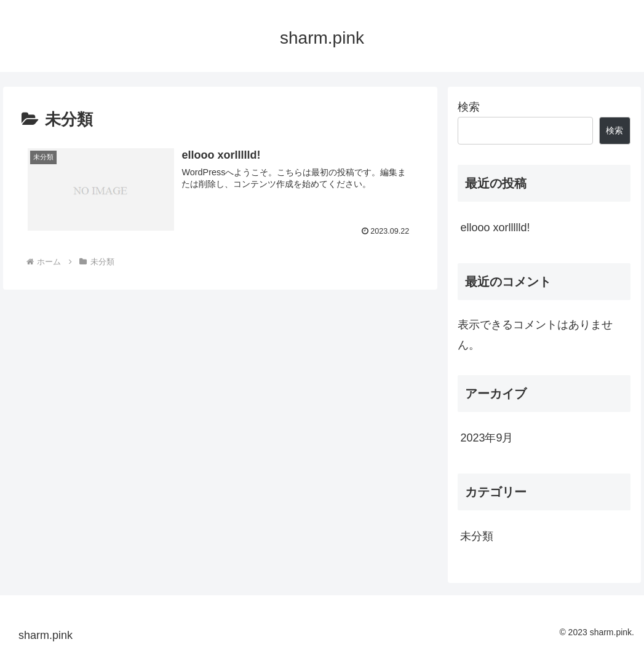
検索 (469, 107)
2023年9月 (487, 438)
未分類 (477, 536)
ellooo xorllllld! (495, 228)
